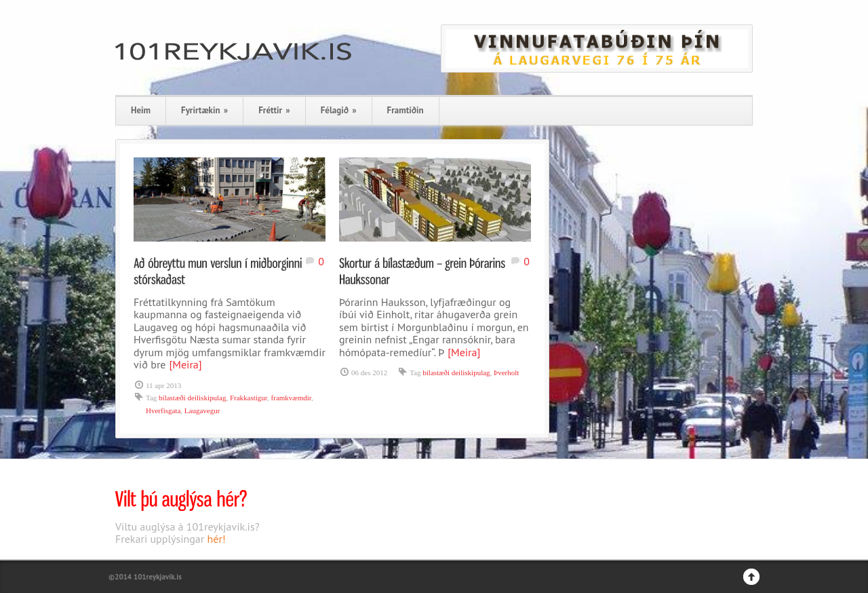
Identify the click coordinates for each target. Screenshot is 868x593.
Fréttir (274, 110)
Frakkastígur (249, 398)
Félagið (339, 110)
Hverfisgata (163, 410)
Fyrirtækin (204, 110)
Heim (141, 110)
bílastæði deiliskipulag (192, 398)
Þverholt (506, 372)
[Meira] (185, 364)
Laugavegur (202, 410)
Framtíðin (406, 110)
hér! (217, 539)
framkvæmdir (291, 398)
